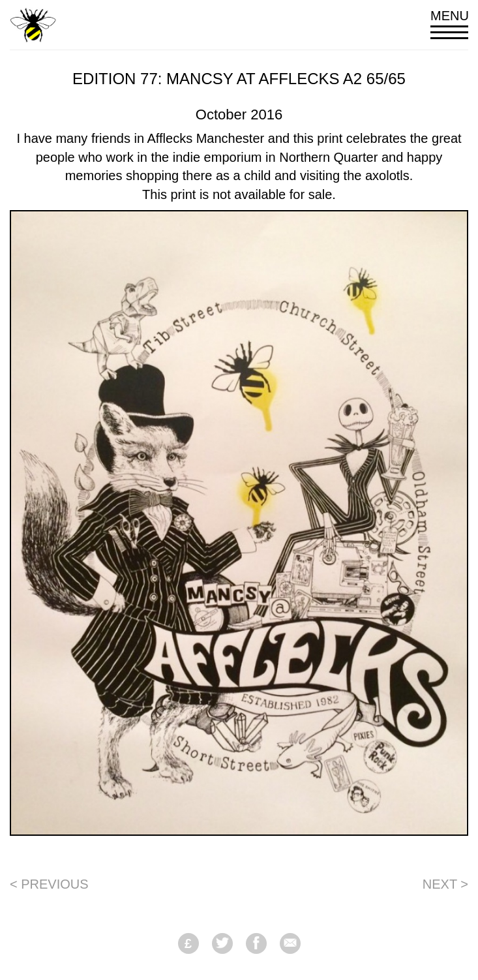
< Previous (49, 884)
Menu (449, 24)
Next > (445, 884)
